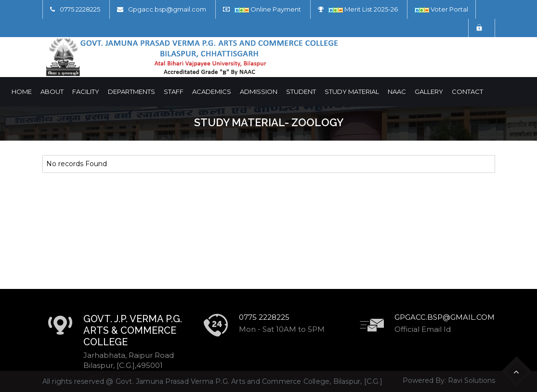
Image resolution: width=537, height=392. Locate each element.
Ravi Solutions (472, 380)
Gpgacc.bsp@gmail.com (167, 9)
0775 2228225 (80, 9)
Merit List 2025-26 (363, 9)
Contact (467, 91)
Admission (259, 91)
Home (22, 91)
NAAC (397, 91)
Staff (174, 91)
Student (301, 91)
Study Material (352, 91)
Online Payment (268, 9)
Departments (131, 91)
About (52, 91)
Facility (86, 91)
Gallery (429, 91)
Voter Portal (441, 9)
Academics (212, 91)
